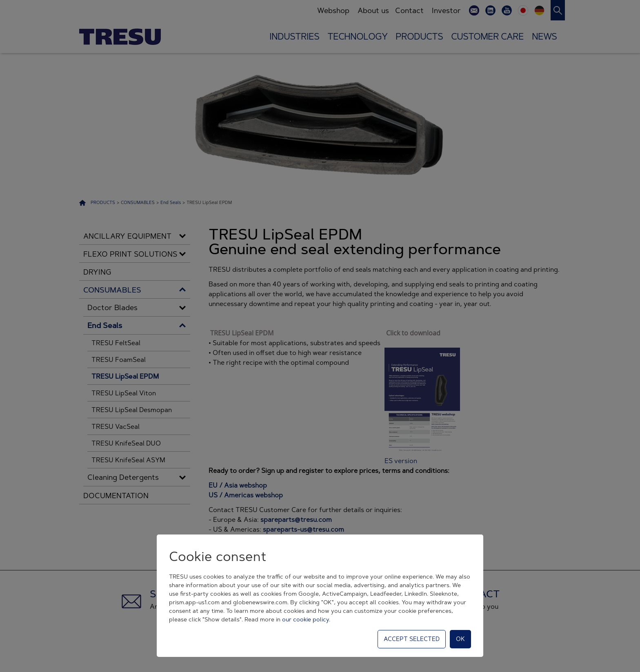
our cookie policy (306, 619)
